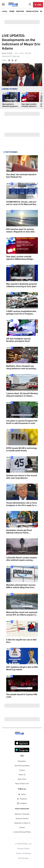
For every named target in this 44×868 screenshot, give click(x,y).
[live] (38, 5)
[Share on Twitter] (12, 60)
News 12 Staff (7, 53)
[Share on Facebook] (9, 60)
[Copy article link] (16, 60)
